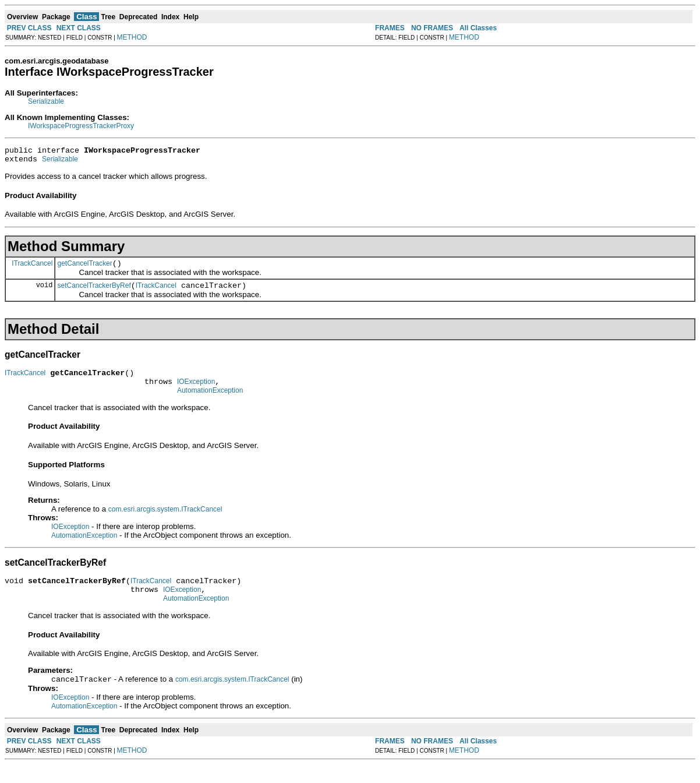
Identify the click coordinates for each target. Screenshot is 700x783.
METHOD (132, 37)
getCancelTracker (84, 269)
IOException (196, 392)
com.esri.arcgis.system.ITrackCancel (165, 521)
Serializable (46, 101)
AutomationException (210, 403)
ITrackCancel (32, 268)
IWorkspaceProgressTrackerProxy (81, 126)
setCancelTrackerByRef (94, 292)
